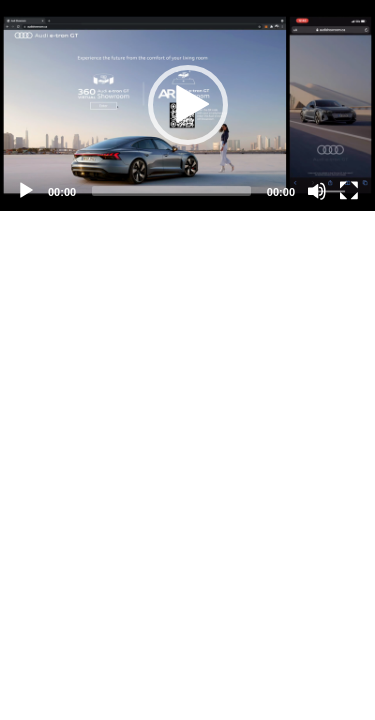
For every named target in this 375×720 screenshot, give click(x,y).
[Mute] (317, 191)
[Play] (26, 191)
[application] (187, 105)
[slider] (171, 191)
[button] (188, 105)
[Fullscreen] (349, 191)
